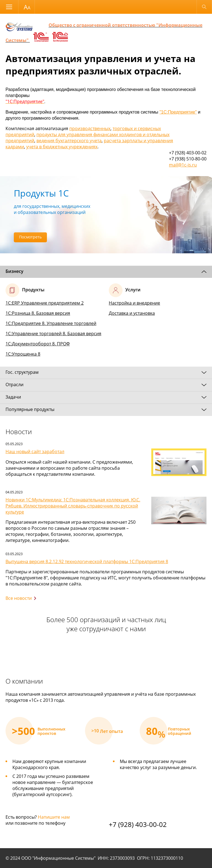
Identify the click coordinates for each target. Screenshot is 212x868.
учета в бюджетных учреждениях (62, 147)
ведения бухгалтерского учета (69, 141)
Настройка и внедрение (134, 303)
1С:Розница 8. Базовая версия (38, 313)
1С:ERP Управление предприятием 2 (45, 303)
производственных (90, 128)
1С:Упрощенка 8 (23, 354)
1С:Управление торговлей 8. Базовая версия (53, 334)
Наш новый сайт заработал (35, 452)
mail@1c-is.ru (183, 165)
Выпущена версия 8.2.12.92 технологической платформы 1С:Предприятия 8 (87, 561)
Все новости (19, 598)
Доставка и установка (132, 313)
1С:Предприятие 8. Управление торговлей (51, 323)
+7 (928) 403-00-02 (138, 824)
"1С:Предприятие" (178, 112)
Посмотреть (30, 237)
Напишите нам (54, 817)
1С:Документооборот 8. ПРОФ (38, 344)
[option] (106, 215)
